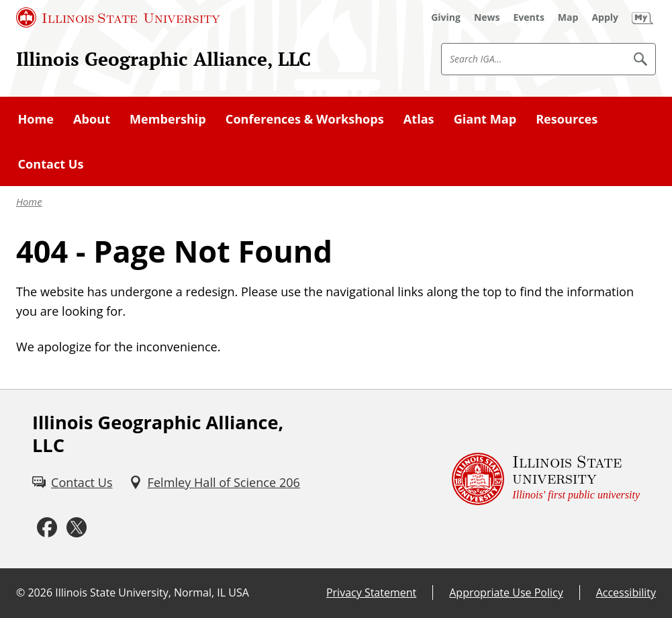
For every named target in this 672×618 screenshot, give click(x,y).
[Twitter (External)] (77, 528)
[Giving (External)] (446, 17)
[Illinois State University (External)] (118, 17)
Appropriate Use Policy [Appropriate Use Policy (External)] (506, 592)
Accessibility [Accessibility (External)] (626, 592)
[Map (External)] (568, 17)
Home (29, 202)
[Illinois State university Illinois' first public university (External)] (546, 479)
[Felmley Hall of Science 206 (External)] (214, 483)
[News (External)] (487, 17)
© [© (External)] (20, 592)
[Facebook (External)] (47, 528)
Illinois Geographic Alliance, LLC (163, 59)
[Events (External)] (529, 17)
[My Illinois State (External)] (642, 17)
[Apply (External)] (605, 17)
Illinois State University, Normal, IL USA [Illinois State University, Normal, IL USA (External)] (152, 592)
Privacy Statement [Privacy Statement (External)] (371, 592)
